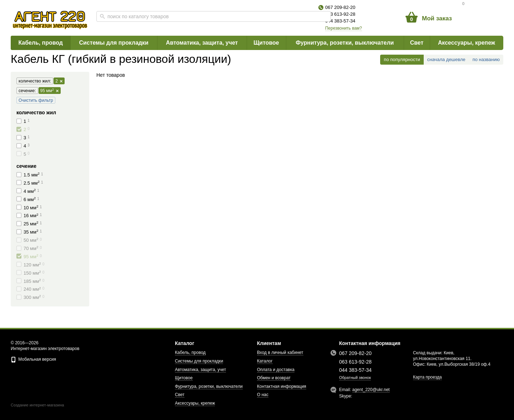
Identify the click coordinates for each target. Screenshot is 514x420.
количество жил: (34, 81)
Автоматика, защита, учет (202, 43)
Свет (417, 43)
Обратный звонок (355, 377)
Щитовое (266, 43)
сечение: (26, 91)
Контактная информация (282, 386)
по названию (486, 59)
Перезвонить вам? (344, 28)
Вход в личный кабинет (280, 352)
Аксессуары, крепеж (466, 43)
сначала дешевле (446, 59)
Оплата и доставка (276, 370)
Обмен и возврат (274, 378)
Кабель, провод (41, 43)
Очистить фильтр (36, 100)
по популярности (402, 59)
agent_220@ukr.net (371, 390)
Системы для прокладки (114, 43)
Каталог (265, 361)
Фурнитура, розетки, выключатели (345, 43)
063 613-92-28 (340, 14)
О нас (263, 395)
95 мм (49, 91)
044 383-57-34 (340, 21)
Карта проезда (427, 377)
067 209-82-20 (340, 7)
